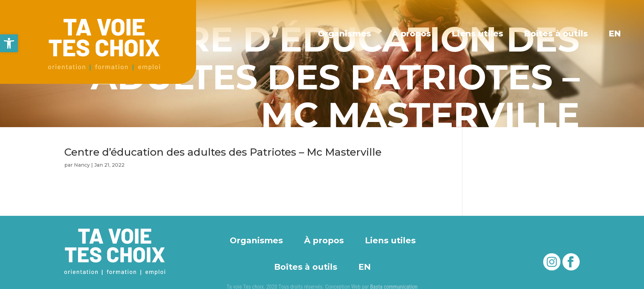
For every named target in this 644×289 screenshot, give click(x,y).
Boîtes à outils (556, 34)
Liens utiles (478, 34)
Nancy (82, 165)
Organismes (346, 34)
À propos (412, 34)
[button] (9, 43)
